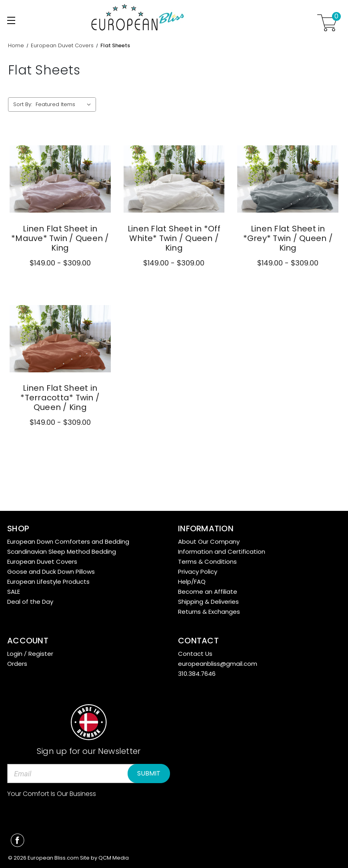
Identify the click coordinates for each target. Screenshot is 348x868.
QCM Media (114, 858)
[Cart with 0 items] (327, 23)
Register (41, 654)
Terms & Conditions (207, 562)
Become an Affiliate (208, 592)
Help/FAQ (192, 582)
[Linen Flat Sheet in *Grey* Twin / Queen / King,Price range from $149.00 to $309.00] (288, 179)
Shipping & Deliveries (208, 602)
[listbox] (65, 104)
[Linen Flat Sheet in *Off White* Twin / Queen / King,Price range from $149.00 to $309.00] (174, 179)
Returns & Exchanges (209, 612)
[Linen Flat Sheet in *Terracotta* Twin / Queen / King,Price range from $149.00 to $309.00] (60, 339)
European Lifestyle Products (48, 582)
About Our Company (209, 541)
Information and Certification (222, 552)
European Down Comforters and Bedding (68, 541)
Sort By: (23, 104)
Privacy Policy (198, 572)
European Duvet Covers (42, 562)
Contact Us (195, 654)
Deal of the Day (30, 602)
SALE (14, 592)
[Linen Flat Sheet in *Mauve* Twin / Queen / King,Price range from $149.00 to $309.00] (60, 179)
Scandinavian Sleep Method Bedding (62, 552)
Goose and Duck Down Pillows (51, 572)
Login (15, 654)
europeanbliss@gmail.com (218, 664)
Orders (17, 664)
